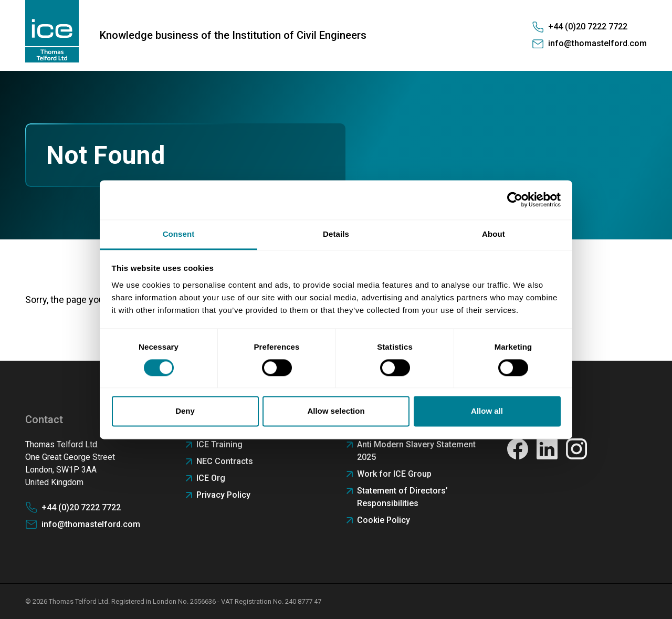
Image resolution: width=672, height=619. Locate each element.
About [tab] (493, 234)
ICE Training (219, 444)
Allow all (487, 411)
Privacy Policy (223, 495)
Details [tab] (336, 234)
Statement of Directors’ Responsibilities (402, 497)
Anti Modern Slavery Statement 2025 (416, 451)
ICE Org (211, 478)
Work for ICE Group (394, 474)
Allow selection (336, 411)
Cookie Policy (384, 520)
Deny (185, 411)
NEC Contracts (225, 461)
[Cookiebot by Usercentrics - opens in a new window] (515, 200)
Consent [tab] (179, 234)
